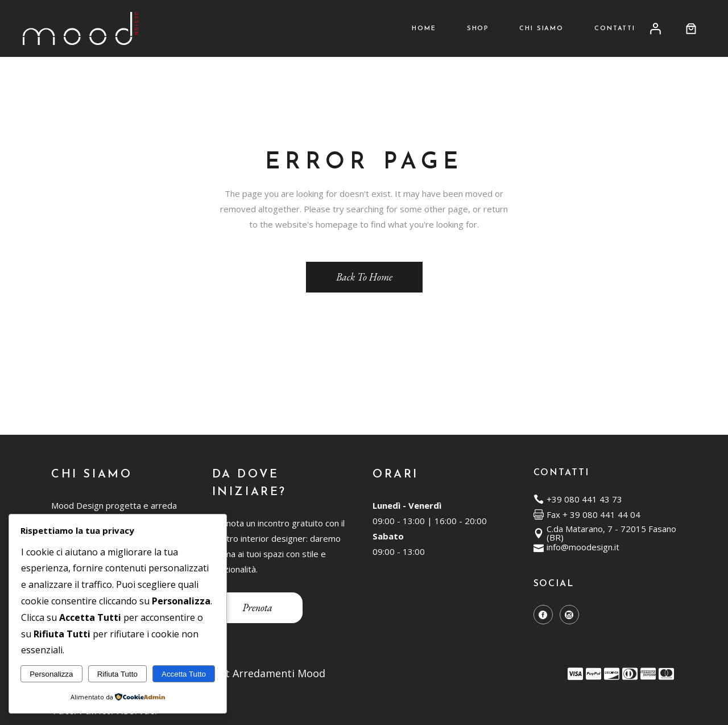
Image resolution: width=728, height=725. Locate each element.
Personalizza (51, 674)
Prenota (257, 607)
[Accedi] (655, 28)
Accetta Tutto (184, 674)
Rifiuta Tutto (117, 674)
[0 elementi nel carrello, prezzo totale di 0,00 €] (691, 28)
